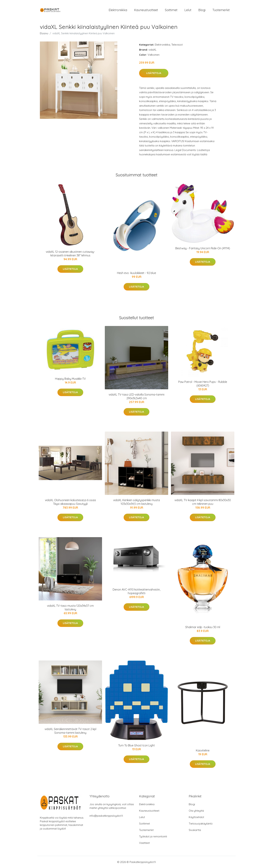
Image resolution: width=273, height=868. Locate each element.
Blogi (202, 10)
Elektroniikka (118, 10)
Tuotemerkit (221, 10)
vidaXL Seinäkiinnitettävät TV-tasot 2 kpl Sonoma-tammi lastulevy (70, 731)
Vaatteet (144, 843)
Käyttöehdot (196, 817)
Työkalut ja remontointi (153, 836)
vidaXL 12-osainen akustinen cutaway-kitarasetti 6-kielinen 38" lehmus (70, 254)
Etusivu (44, 33)
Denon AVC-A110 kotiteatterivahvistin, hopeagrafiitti (136, 591)
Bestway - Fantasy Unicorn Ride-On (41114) (203, 248)
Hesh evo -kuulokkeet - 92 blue (136, 273)
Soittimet (171, 10)
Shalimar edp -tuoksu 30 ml (203, 627)
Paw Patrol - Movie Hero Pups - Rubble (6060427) (203, 384)
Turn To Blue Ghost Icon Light (136, 745)
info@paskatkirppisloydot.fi (106, 816)
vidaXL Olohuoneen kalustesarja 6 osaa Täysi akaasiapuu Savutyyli (70, 502)
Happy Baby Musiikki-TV (70, 379)
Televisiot (177, 45)
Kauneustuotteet (146, 10)
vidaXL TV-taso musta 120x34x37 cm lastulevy (70, 608)
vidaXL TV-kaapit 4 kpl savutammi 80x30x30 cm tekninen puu (203, 502)
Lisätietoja (154, 73)
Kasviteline (203, 750)
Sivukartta (195, 830)
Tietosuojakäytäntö (201, 824)
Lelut (188, 10)
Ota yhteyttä (196, 811)
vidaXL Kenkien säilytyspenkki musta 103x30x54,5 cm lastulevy (136, 502)
